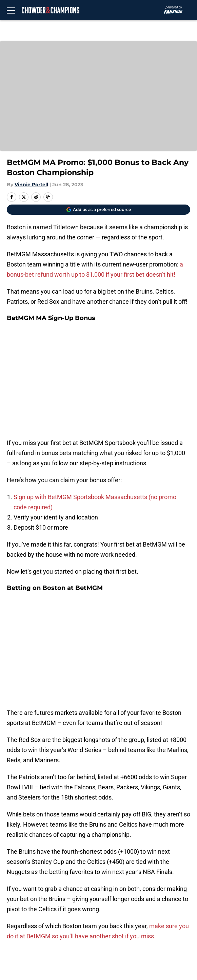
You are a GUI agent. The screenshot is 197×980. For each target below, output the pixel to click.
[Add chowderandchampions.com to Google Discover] (98, 210)
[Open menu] (11, 10)
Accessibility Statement (37, 919)
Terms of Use (132, 893)
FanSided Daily (25, 881)
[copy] (48, 197)
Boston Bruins (42, 808)
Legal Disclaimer (136, 906)
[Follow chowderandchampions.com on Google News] (180, 759)
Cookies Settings (28, 931)
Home (13, 808)
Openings (126, 856)
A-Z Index (126, 919)
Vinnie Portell (31, 185)
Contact (16, 868)
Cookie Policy (23, 906)
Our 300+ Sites (133, 868)
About (14, 856)
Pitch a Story (131, 881)
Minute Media (43, 949)
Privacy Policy (24, 893)
